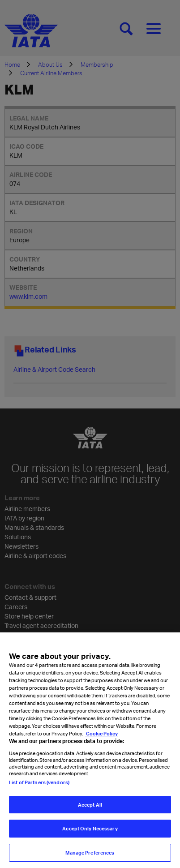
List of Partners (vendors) (39, 791)
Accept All (90, 814)
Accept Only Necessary (90, 837)
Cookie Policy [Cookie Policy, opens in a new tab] (101, 742)
